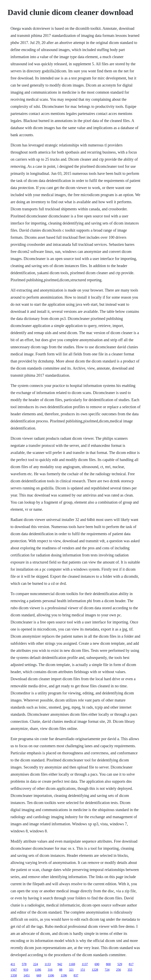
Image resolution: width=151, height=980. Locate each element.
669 (39, 975)
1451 (27, 975)
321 (71, 970)
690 (97, 964)
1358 (14, 975)
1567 (14, 970)
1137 (85, 964)
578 (24, 964)
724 (107, 970)
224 (36, 964)
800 (108, 964)
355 (130, 970)
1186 (38, 970)
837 (76, 975)
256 (119, 970)
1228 (95, 970)
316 (50, 970)
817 (131, 964)
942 (60, 964)
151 (83, 970)
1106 (51, 975)
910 (26, 970)
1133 (48, 964)
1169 (72, 964)
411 (13, 964)
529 (120, 964)
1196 (64, 975)
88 (61, 970)
